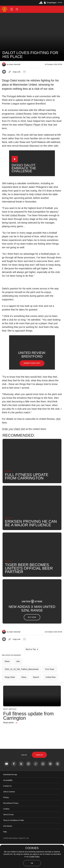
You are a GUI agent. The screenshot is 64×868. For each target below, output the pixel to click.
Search (36, 701)
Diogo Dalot (10, 701)
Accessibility (8, 804)
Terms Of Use (8, 839)
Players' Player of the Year (38, 125)
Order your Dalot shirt (14, 453)
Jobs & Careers (9, 816)
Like (18, 685)
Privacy (6, 821)
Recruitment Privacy (11, 827)
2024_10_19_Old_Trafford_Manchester (22, 693)
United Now (51, 701)
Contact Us (7, 810)
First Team (50, 693)
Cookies (6, 833)
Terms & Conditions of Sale (13, 844)
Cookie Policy (34, 857)
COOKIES (32, 848)
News (7, 685)
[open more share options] (24, 72)
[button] (12, 9)
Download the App (10, 799)
